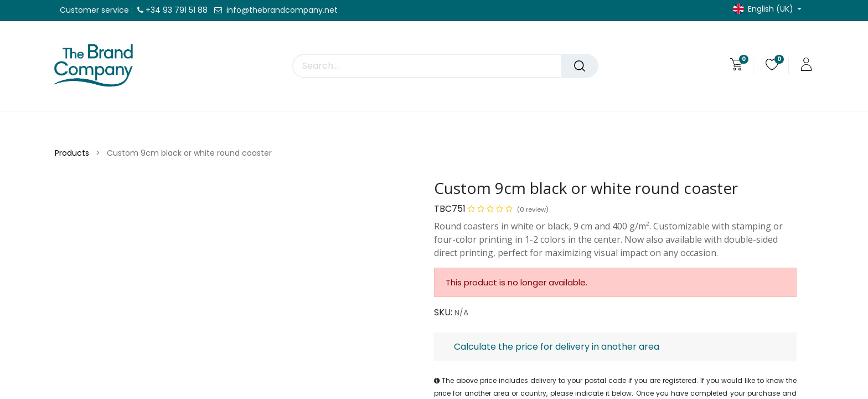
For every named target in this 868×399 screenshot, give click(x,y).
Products (72, 153)
